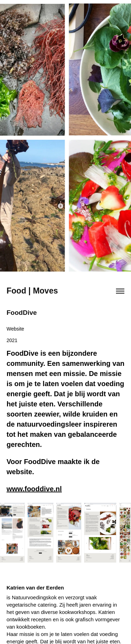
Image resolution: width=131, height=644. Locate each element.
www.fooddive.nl (34, 489)
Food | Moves (32, 291)
